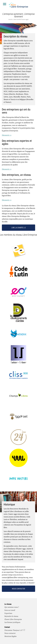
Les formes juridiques (12, 622)
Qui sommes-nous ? (12, 607)
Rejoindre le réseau (11, 616)
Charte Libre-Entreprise (13, 619)
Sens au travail (10, 610)
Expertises (8, 613)
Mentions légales (10, 636)
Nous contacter (18, 589)
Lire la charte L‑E (19, 228)
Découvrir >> (7, 135)
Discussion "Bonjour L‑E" (14, 630)
